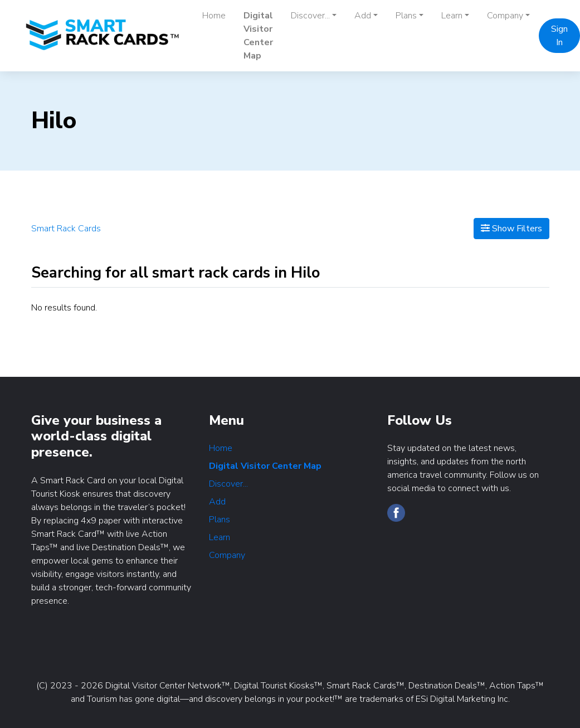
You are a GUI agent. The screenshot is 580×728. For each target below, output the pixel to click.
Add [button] (363, 16)
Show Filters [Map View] (511, 229)
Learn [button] (452, 16)
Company (227, 555)
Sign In (559, 36)
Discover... (228, 484)
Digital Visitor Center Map (258, 36)
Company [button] (505, 16)
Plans (220, 520)
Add (217, 502)
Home (214, 16)
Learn (220, 537)
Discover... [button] (310, 16)
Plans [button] (406, 16)
